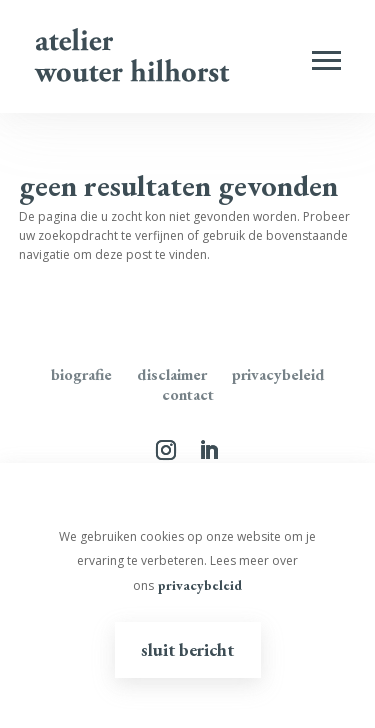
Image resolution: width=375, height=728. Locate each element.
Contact (188, 394)
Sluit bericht (187, 649)
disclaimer (172, 374)
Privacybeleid (278, 374)
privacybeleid (200, 585)
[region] (187, 595)
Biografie (81, 374)
